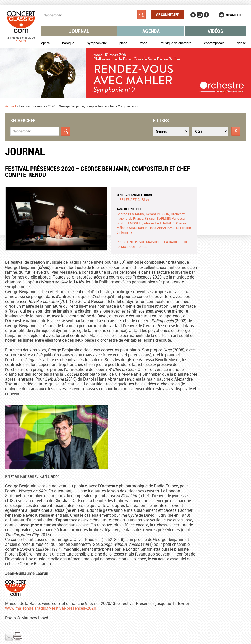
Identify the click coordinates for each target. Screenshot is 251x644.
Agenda (151, 31)
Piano (123, 43)
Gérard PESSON (158, 214)
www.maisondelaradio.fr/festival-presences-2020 (51, 608)
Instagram (200, 15)
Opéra (45, 43)
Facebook (206, 15)
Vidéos (215, 31)
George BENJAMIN (130, 214)
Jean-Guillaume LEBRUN (134, 195)
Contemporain (214, 43)
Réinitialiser (236, 131)
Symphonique (97, 43)
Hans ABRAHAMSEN (164, 228)
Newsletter (235, 15)
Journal (79, 31)
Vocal (144, 43)
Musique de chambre (176, 43)
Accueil (11, 106)
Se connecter (168, 15)
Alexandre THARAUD (159, 223)
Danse (241, 43)
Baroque (68, 43)
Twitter (193, 15)
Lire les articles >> (133, 199)
